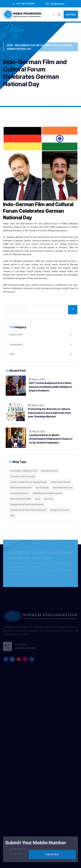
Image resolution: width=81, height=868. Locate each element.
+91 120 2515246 (25, 4)
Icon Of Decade (42, 488)
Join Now (71, 15)
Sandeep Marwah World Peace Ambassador (28, 510)
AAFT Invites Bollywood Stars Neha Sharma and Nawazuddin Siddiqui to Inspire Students (50, 387)
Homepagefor (16, 344)
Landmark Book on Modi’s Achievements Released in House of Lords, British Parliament (51, 439)
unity (12, 516)
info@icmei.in (57, 4)
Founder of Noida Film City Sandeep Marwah (29, 482)
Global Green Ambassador (21, 488)
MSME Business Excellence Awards (47, 493)
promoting (49, 499)
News (12, 354)
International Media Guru (63, 488)
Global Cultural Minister (60, 482)
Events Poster (16, 335)
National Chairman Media (21, 499)
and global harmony (49, 471)
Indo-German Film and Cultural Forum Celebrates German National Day (38, 211)
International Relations (20, 493)
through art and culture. (60, 510)
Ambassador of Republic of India (24, 471)
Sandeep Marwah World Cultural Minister (27, 505)
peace (38, 499)
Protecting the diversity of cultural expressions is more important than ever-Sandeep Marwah (49, 413)
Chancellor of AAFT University (22, 477)
